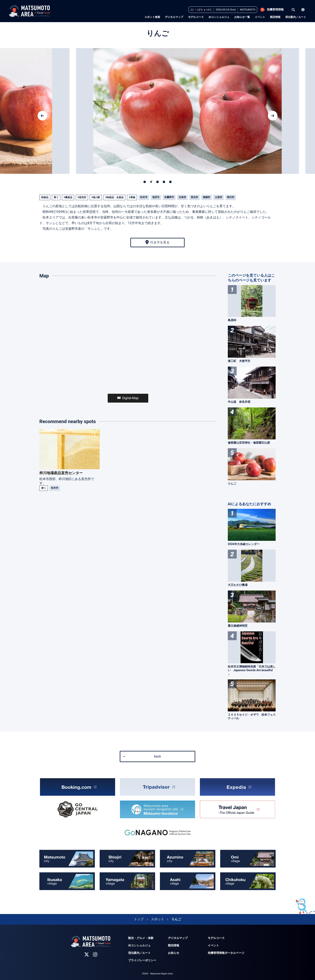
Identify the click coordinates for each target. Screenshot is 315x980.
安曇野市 (169, 197)
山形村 (219, 197)
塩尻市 (156, 197)
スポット (157, 919)
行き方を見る (157, 242)
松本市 (144, 197)
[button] (42, 116)
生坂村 (182, 197)
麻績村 (207, 197)
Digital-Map (128, 398)
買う (56, 197)
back (142, 756)
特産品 (45, 197)
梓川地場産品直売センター (61, 473)
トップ (139, 919)
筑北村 (194, 197)
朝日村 (231, 197)
